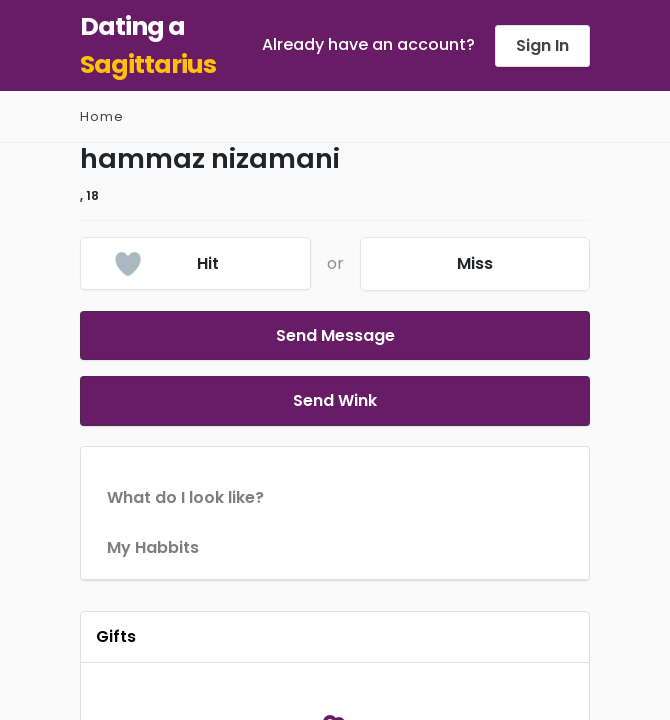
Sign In (542, 45)
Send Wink (335, 389)
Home (102, 116)
